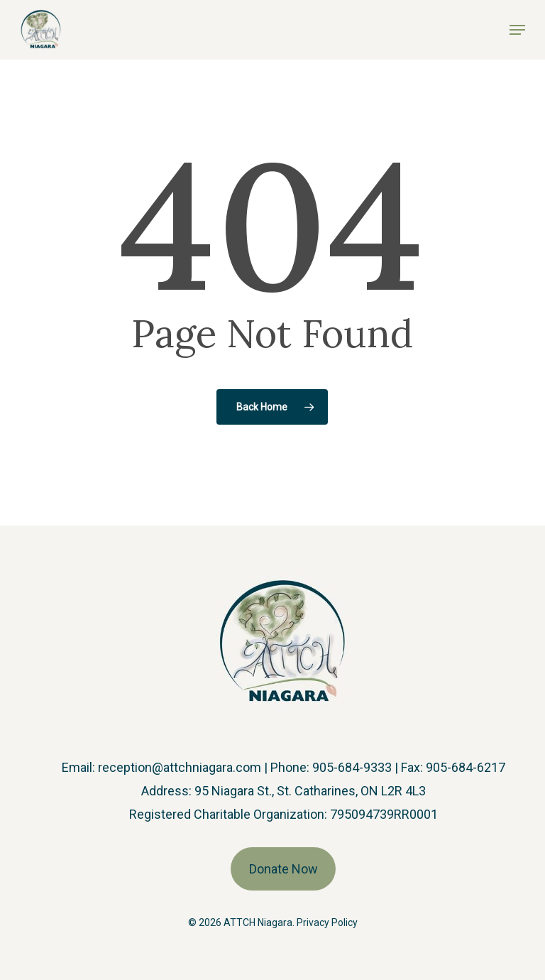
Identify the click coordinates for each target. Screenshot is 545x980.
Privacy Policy (327, 922)
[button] (517, 30)
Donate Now (283, 869)
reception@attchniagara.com (180, 767)
